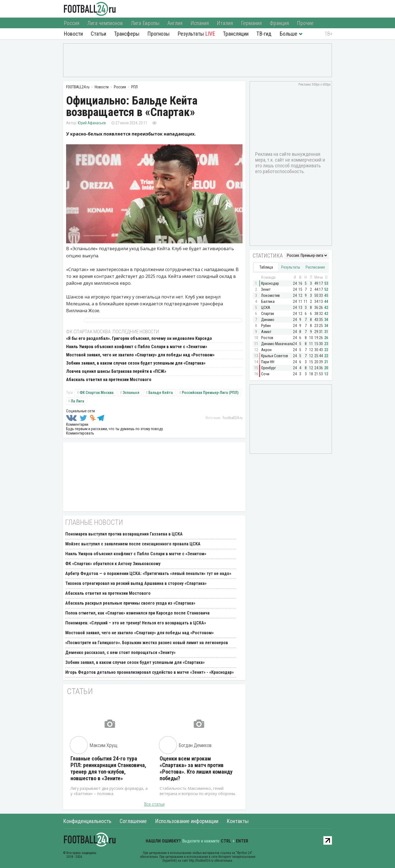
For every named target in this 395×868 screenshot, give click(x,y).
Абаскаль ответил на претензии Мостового (109, 380)
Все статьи (154, 804)
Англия (175, 23)
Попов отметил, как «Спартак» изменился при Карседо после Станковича (137, 613)
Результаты (196, 34)
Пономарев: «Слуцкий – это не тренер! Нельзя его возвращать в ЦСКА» (136, 623)
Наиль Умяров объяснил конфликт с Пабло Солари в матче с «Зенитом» (137, 347)
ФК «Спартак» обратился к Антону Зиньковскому (113, 564)
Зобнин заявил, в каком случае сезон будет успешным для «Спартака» (136, 363)
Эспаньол (131, 393)
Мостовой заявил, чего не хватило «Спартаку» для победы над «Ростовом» (140, 355)
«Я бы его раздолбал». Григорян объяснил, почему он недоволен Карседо (139, 338)
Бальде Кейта (161, 393)
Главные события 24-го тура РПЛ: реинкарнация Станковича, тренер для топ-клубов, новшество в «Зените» (108, 768)
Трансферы (127, 34)
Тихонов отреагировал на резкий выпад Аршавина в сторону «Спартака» (136, 583)
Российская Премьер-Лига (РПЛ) (210, 393)
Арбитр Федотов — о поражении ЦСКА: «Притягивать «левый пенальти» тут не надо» (148, 573)
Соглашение (133, 821)
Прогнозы (158, 34)
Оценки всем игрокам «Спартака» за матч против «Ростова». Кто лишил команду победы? (196, 768)
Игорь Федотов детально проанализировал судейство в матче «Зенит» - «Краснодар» (149, 672)
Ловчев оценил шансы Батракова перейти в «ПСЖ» (116, 371)
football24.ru (232, 418)
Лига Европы (145, 23)
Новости (73, 34)
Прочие (305, 23)
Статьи (98, 34)
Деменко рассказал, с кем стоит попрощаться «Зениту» (120, 653)
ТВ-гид (264, 34)
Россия (71, 23)
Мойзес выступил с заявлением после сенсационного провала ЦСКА (133, 544)
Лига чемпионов (105, 23)
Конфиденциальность (87, 821)
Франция (279, 23)
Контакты (238, 821)
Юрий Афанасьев (92, 123)
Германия (251, 23)
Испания (200, 23)
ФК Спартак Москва (97, 393)
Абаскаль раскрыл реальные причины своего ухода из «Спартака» (130, 603)
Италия (225, 23)
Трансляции (236, 34)
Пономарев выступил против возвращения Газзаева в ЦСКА (124, 534)
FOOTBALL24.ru (90, 9)
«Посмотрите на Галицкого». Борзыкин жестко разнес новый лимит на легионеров (147, 643)
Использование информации (187, 821)
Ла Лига (77, 401)
